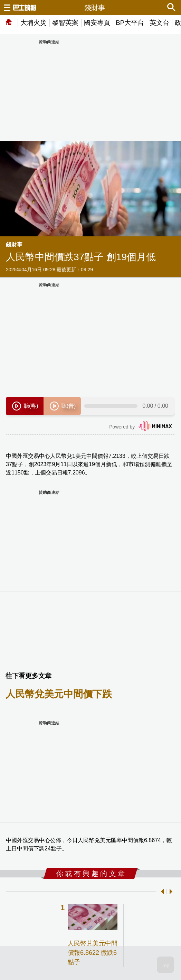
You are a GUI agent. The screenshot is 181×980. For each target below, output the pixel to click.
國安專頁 (97, 23)
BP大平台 (130, 23)
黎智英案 (65, 23)
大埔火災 (34, 23)
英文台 (159, 23)
